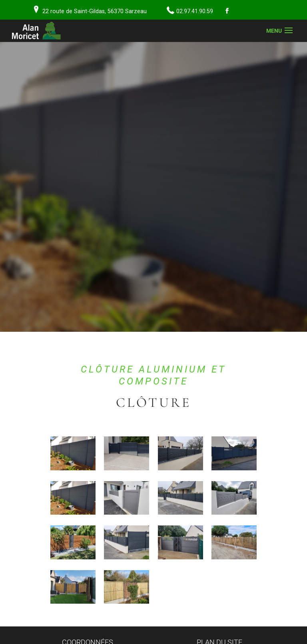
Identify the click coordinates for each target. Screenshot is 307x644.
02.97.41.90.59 (195, 11)
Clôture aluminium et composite (154, 375)
